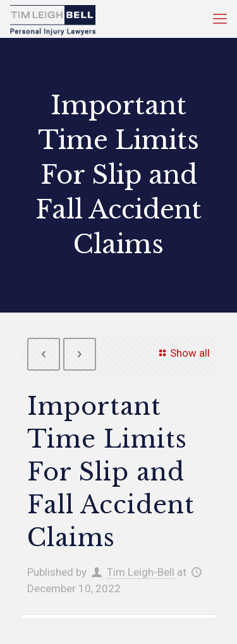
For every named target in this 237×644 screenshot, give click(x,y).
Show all (182, 353)
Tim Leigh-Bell (141, 572)
